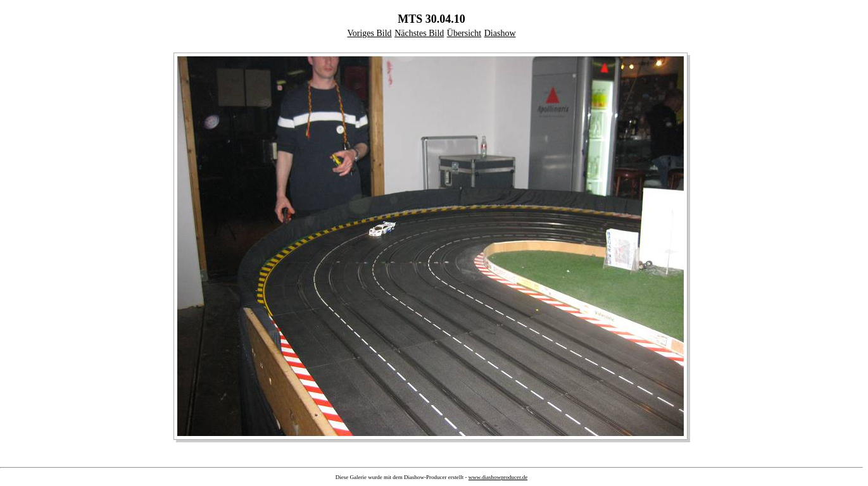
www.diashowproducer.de (498, 477)
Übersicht (464, 33)
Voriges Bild (369, 33)
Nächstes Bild (419, 33)
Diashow (500, 33)
